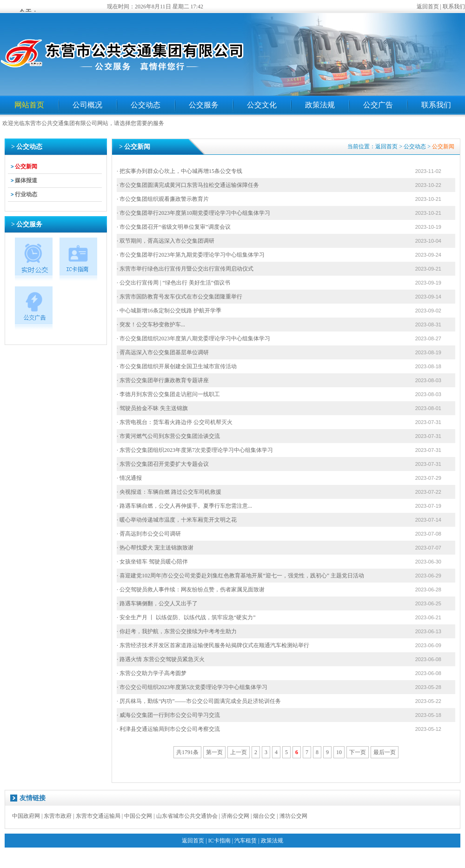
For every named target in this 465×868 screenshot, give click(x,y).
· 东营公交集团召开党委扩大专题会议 (163, 464)
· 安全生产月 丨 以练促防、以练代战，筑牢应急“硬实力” (186, 617)
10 (339, 752)
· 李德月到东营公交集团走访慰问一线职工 (168, 394)
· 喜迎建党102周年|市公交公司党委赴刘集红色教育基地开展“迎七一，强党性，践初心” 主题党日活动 (240, 576)
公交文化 (262, 105)
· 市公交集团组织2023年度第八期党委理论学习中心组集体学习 (193, 338)
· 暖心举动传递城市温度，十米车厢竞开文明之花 (177, 520)
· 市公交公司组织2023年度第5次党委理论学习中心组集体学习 (192, 687)
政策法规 (320, 105)
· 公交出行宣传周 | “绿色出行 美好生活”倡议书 (173, 283)
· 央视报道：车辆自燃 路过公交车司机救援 (169, 492)
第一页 (214, 752)
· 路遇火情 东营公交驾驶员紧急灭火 (161, 659)
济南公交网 (235, 816)
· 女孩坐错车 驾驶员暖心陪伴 (152, 562)
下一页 (358, 752)
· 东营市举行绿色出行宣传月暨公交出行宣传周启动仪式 (185, 269)
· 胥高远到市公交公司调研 (149, 534)
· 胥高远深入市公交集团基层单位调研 (163, 352)
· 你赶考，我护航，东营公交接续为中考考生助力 (177, 631)
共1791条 (187, 752)
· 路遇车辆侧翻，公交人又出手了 (157, 603)
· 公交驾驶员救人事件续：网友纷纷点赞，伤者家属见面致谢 (191, 590)
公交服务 (204, 105)
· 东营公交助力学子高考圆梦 (152, 673)
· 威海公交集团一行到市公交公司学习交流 (168, 715)
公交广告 (378, 105)
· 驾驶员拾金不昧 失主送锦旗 (152, 408)
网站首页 (29, 105)
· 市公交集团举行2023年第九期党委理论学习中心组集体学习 (191, 255)
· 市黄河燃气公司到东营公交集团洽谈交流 (168, 436)
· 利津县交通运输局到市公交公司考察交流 (168, 729)
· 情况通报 (129, 478)
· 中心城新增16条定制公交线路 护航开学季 (169, 311)
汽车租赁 (246, 841)
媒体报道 (26, 180)
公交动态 (146, 105)
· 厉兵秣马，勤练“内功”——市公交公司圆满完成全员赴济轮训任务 (199, 701)
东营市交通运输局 (98, 816)
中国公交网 (138, 816)
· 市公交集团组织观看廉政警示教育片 (163, 199)
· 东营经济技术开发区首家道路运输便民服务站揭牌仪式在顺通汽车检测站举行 (213, 645)
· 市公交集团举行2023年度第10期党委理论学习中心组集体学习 (193, 213)
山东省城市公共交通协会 (187, 816)
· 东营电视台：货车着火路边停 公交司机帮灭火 (175, 422)
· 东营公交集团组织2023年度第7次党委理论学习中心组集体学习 (195, 450)
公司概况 (87, 105)
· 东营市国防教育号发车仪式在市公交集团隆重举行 (179, 297)
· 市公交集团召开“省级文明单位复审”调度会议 (174, 227)
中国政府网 (26, 816)
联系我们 (454, 7)
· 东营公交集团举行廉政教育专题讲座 (163, 380)
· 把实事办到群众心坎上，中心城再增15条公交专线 (179, 171)
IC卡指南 (219, 841)
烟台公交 (264, 816)
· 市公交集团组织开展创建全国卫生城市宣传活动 (177, 366)
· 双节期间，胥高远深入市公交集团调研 (166, 241)
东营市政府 (58, 816)
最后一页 (385, 752)
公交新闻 (26, 166)
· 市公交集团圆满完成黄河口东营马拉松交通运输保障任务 (188, 185)
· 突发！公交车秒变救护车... (151, 325)
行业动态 (26, 194)
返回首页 (428, 7)
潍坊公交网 (293, 816)
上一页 (239, 752)
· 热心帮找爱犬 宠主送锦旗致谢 (155, 548)
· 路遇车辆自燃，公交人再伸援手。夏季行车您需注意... (184, 506)
